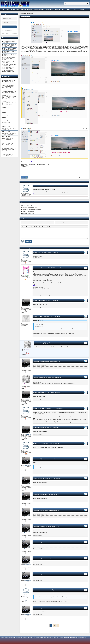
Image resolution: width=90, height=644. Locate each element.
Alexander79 (41, 408)
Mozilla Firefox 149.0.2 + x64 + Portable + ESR (9, 42)
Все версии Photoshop (26, 10)
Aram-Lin (40, 268)
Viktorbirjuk (42, 343)
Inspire (27, 169)
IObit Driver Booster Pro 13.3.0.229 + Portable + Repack (8, 71)
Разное (69, 10)
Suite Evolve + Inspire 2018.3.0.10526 (30, 208)
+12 (24, 177)
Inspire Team (31, 162)
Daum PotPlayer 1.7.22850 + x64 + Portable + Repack (9, 52)
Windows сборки (15, 10)
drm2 (39, 444)
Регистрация (14, 33)
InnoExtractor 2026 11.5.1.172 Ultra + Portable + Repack (9, 68)
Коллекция (58, 10)
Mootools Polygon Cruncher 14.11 (29, 214)
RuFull (39, 300)
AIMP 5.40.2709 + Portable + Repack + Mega (8, 62)
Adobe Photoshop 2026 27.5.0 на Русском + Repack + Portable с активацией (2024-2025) (9, 46)
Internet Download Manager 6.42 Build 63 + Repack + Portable (9, 49)
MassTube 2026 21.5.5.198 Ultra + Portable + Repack (9, 55)
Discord (35, 285)
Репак (8, 10)
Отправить (28, 241)
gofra (39, 252)
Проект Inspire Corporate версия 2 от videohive (32, 210)
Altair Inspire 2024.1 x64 (27, 206)
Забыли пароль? (6, 33)
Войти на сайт (9, 27)
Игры (64, 10)
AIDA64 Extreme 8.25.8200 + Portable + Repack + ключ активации (8, 58)
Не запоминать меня (8, 31)
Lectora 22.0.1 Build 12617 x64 (28, 212)
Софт (3, 10)
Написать (82, 10)
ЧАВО (75, 10)
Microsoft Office (49, 10)
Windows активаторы (39, 10)
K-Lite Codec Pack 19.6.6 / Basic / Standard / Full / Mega (9, 65)
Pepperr (40, 316)
